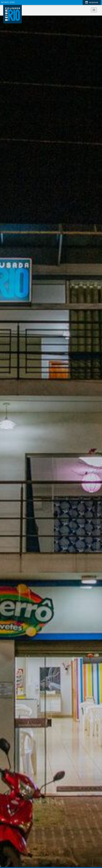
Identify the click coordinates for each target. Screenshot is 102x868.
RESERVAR (92, 3)
